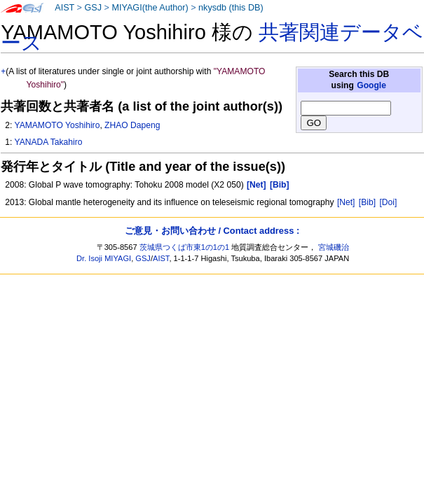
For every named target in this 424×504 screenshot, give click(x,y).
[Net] (346, 202)
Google (371, 85)
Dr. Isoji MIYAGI (104, 258)
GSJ (93, 8)
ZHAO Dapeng (132, 125)
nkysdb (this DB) (231, 8)
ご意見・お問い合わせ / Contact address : (212, 231)
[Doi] (388, 202)
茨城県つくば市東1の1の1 (185, 247)
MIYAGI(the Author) (150, 8)
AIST (64, 8)
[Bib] (367, 202)
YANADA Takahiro (48, 142)
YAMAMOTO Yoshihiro (57, 125)
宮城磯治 (334, 247)
